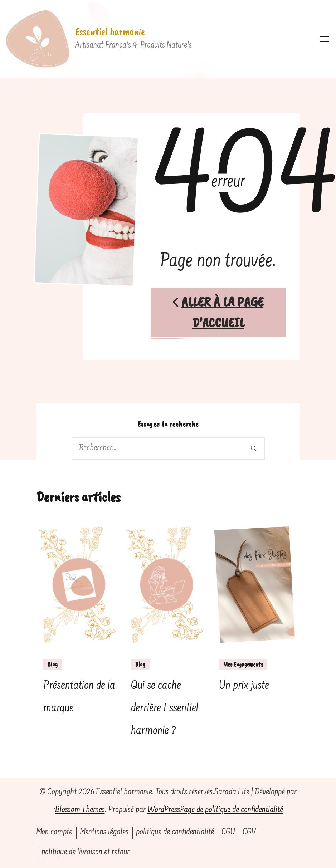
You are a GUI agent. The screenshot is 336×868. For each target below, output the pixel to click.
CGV (249, 832)
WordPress (164, 810)
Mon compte (54, 832)
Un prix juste (244, 686)
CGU (228, 832)
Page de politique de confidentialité (232, 810)
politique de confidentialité (175, 832)
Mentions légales (104, 832)
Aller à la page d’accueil (218, 312)
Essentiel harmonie (110, 31)
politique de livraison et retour (86, 852)
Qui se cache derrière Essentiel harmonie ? (165, 708)
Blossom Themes (80, 810)
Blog (53, 664)
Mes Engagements (243, 664)
